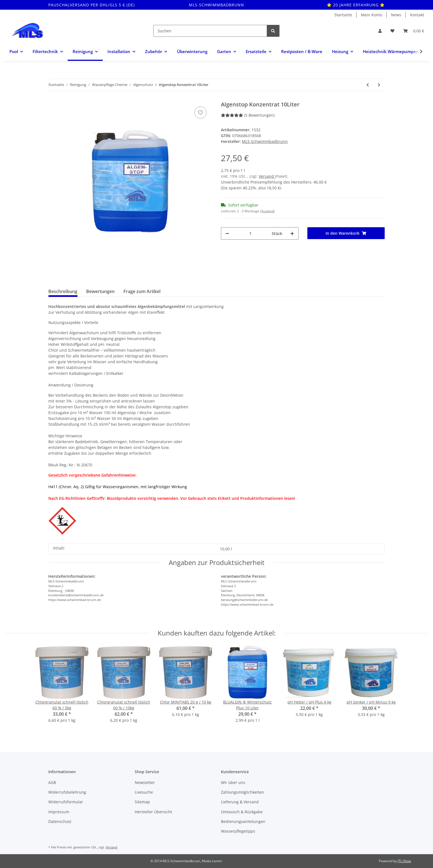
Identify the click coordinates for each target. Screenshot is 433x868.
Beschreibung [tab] (63, 291)
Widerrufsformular (66, 802)
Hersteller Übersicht (153, 812)
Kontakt (417, 15)
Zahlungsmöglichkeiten (242, 792)
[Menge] (250, 233)
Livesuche (144, 792)
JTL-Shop (404, 861)
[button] (380, 31)
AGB (52, 782)
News (396, 15)
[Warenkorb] (414, 31)
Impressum (59, 812)
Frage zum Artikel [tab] (142, 291)
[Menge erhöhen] (292, 233)
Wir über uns (233, 782)
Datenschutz (60, 821)
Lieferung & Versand (240, 802)
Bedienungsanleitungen (243, 821)
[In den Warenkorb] (346, 233)
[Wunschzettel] (392, 31)
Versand (267, 176)
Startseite (343, 15)
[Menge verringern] (227, 233)
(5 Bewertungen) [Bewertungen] (248, 115)
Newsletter (145, 782)
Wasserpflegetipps (238, 831)
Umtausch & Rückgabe (242, 812)
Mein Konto (372, 15)
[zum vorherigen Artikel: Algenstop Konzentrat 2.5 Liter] (368, 85)
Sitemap (142, 802)
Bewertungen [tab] (100, 291)
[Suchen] (210, 31)
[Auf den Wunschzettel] (200, 113)
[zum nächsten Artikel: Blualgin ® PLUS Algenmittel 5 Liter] (379, 85)
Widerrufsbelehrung (67, 792)
